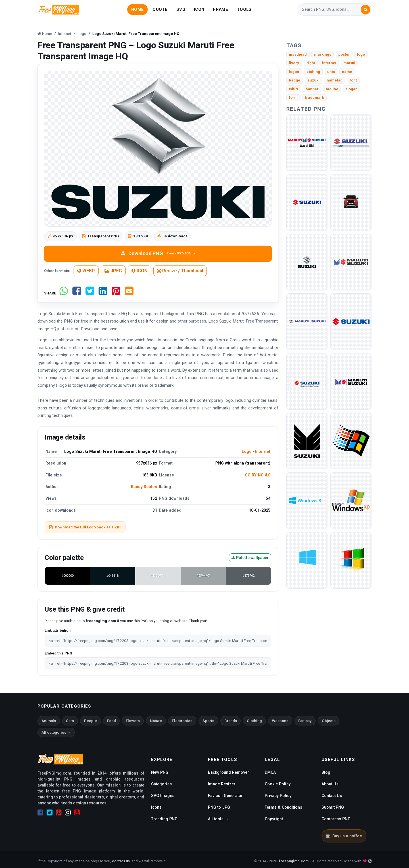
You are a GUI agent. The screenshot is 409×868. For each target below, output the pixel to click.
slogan (351, 89)
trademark (315, 98)
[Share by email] (129, 293)
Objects (329, 721)
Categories (161, 784)
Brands (231, 721)
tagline (332, 89)
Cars (70, 721)
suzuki (314, 80)
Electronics (182, 721)
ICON (199, 9)
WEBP (86, 271)
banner (312, 89)
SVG (181, 9)
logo (361, 54)
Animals (49, 721)
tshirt (294, 89)
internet (329, 63)
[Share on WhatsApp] (64, 293)
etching (313, 72)
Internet (263, 451)
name (347, 72)
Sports (208, 721)
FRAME (220, 9)
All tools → (218, 819)
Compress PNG (336, 819)
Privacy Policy (278, 796)
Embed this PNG (58, 653)
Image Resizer (222, 784)
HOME (137, 9)
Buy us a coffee (344, 836)
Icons (156, 807)
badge (295, 80)
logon (294, 72)
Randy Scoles (144, 487)
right (311, 63)
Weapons (280, 721)
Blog (326, 772)
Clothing (254, 721)
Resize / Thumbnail (180, 271)
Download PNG (158, 253)
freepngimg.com (294, 861)
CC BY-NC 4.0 (258, 475)
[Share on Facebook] (77, 293)
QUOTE (160, 9)
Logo (247, 451)
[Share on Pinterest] (116, 293)
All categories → (56, 732)
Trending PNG (164, 819)
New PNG (160, 772)
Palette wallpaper (250, 558)
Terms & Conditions (283, 807)
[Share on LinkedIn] (103, 293)
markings (323, 54)
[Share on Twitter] (90, 293)
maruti (349, 63)
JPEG (113, 271)
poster (344, 54)
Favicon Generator (225, 796)
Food (111, 721)
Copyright (274, 819)
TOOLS (244, 9)
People (90, 721)
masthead (298, 54)
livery (294, 63)
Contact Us (332, 796)
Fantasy (305, 721)
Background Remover (229, 772)
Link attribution (58, 630)
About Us (330, 784)
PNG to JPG (219, 807)
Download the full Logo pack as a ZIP (85, 527)
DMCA (270, 772)
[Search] (331, 10)
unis (331, 72)
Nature (156, 721)
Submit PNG (333, 807)
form (293, 98)
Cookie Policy (278, 784)
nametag (335, 80)
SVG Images (163, 796)
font (353, 80)
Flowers (133, 721)
